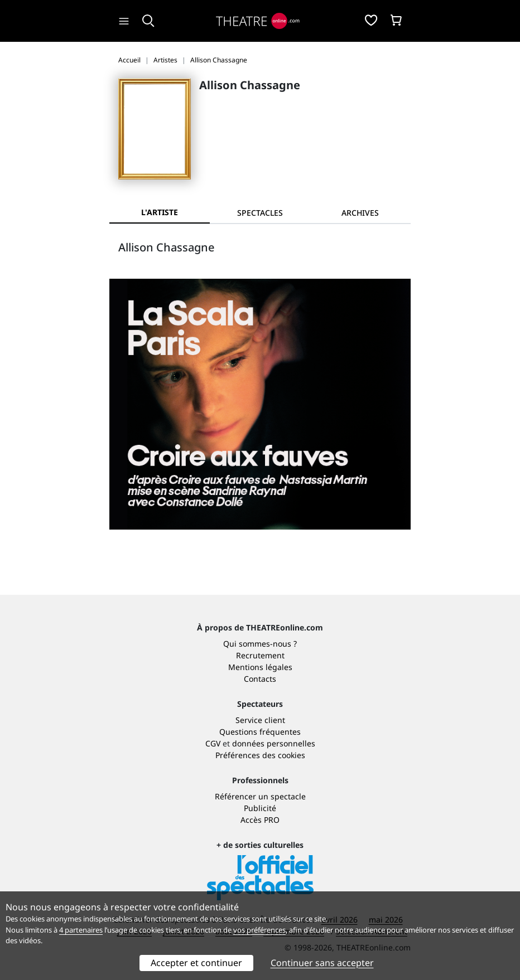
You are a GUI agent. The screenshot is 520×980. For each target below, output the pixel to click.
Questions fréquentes (260, 732)
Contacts (260, 679)
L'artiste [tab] (160, 212)
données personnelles (274, 743)
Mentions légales (260, 667)
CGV (213, 743)
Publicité (260, 808)
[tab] (260, 213)
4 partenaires (81, 930)
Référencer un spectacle (260, 796)
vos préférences (259, 930)
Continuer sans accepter (322, 963)
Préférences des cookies (260, 755)
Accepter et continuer (196, 963)
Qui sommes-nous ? (260, 644)
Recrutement (260, 655)
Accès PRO (260, 820)
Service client (260, 720)
